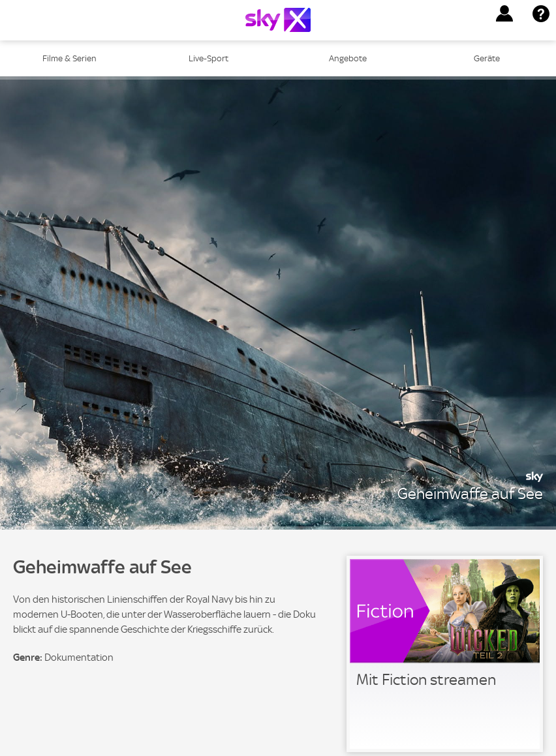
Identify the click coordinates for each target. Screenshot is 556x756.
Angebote (348, 58)
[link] (445, 654)
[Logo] (278, 20)
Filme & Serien (69, 58)
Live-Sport (208, 58)
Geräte (487, 58)
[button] (504, 14)
